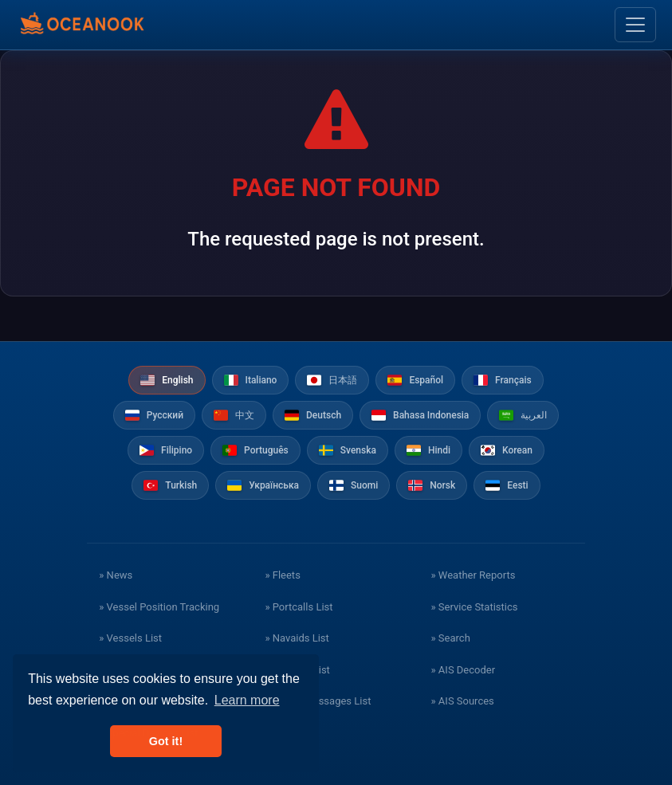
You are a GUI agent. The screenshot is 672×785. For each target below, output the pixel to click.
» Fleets (282, 575)
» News (116, 575)
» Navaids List (297, 638)
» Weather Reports (474, 575)
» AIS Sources (463, 701)
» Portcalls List (299, 607)
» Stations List (297, 670)
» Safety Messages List (318, 701)
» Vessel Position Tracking (159, 607)
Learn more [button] (247, 700)
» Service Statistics (475, 607)
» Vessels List (130, 638)
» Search (451, 638)
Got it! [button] (166, 741)
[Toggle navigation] (635, 25)
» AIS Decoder (464, 670)
